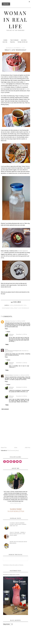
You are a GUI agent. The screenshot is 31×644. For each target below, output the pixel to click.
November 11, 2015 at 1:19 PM (18, 321)
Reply (6, 329)
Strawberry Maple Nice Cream (11, 575)
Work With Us (23, 42)
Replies (8, 332)
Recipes (24, 40)
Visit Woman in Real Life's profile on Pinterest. (13, 565)
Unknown (7, 321)
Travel (13, 42)
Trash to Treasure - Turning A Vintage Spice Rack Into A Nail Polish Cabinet (18, 534)
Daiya (11, 305)
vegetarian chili (8, 308)
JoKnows (11, 334)
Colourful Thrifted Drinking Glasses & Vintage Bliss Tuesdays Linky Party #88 (18, 524)
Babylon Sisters (9, 375)
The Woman (14, 40)
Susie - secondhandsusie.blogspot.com (13, 350)
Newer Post (4, 448)
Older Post (27, 448)
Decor (5, 42)
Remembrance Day (20, 305)
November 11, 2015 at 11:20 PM (21, 375)
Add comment (5, 409)
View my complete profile (15, 503)
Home (5, 40)
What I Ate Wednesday (22, 308)
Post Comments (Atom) (13, 451)
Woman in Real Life (15, 20)
